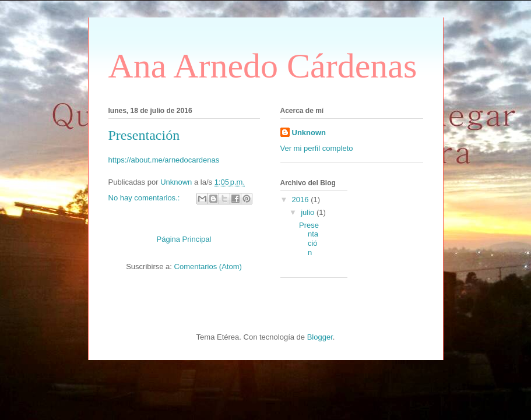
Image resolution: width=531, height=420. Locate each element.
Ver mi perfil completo (317, 148)
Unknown (309, 133)
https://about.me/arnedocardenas (164, 160)
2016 (302, 200)
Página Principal (184, 239)
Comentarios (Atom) (208, 267)
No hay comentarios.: (145, 198)
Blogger (320, 337)
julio (309, 212)
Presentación (144, 135)
